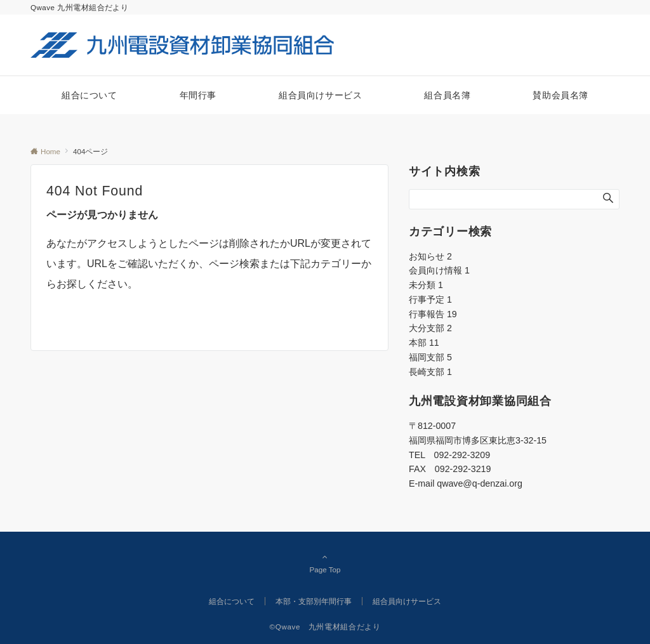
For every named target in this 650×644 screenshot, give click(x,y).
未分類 (426, 285)
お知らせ (430, 256)
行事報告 (433, 314)
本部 (424, 343)
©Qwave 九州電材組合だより (325, 627)
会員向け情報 (439, 270)
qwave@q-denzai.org (480, 483)
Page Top (325, 563)
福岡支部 (430, 357)
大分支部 (430, 328)
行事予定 (430, 299)
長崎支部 (430, 372)
